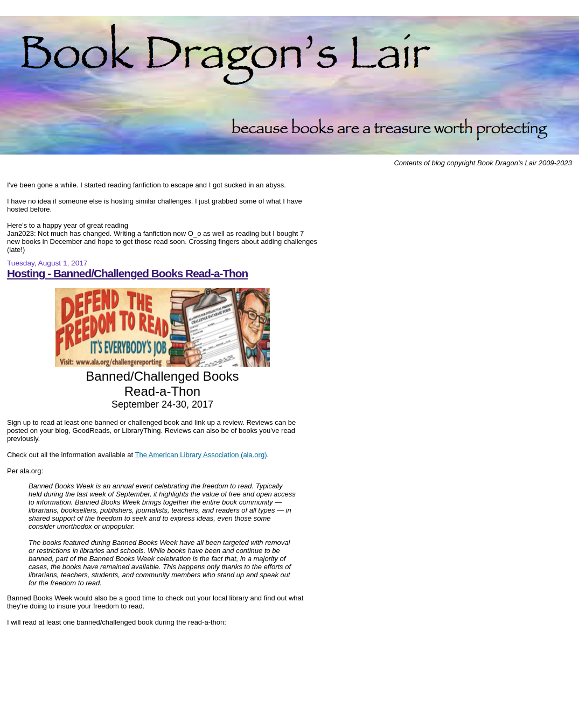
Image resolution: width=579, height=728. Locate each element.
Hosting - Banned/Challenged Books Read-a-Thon (127, 273)
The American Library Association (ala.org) (201, 455)
